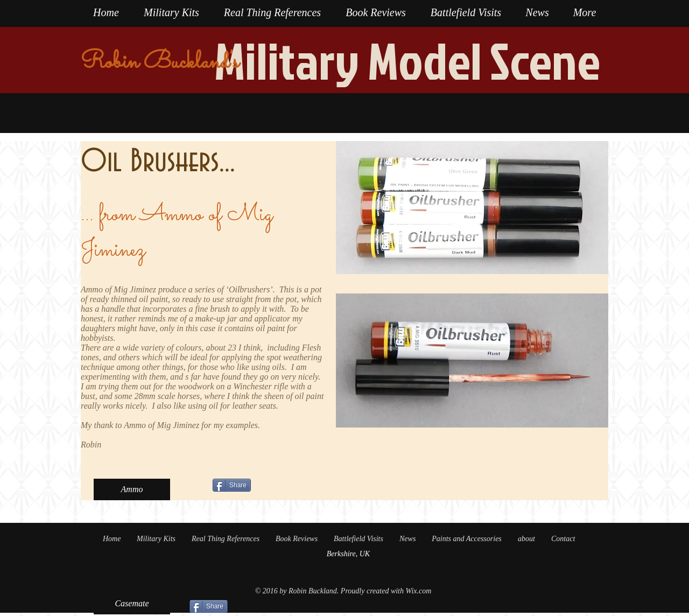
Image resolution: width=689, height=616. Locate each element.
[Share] (232, 485)
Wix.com (419, 591)
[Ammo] (132, 489)
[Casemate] (132, 604)
